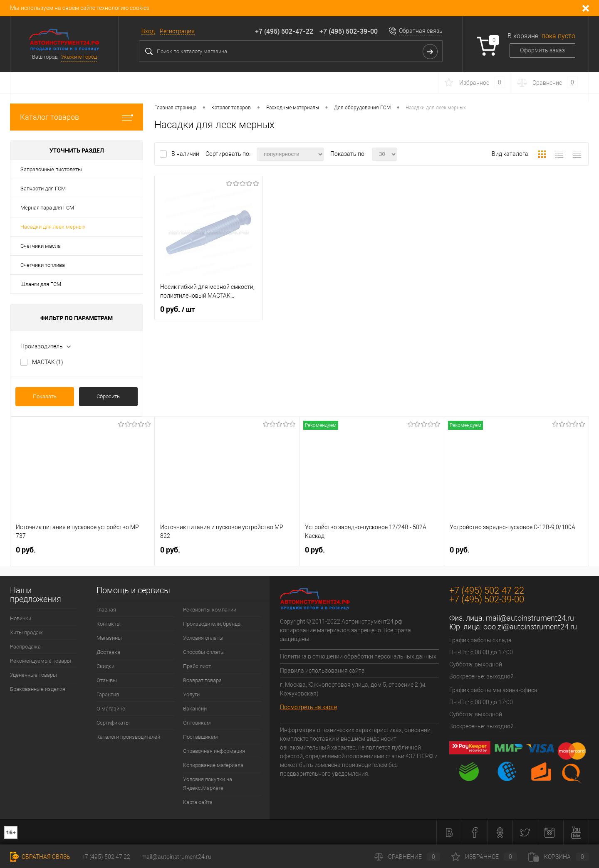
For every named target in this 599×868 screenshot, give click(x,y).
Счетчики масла (41, 246)
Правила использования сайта (322, 671)
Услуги (191, 694)
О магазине (111, 709)
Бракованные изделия (38, 689)
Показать (45, 396)
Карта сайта (198, 802)
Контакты (109, 624)
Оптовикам (197, 723)
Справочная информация (214, 751)
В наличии (186, 154)
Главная (106, 610)
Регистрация (177, 31)
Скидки (105, 666)
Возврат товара (202, 680)
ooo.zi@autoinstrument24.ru (530, 627)
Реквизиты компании (210, 610)
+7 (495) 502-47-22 (284, 31)
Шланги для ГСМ (41, 284)
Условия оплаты (203, 638)
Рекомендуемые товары (41, 661)
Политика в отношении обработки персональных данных (358, 656)
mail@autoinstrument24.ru (530, 618)
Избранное (484, 857)
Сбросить (108, 396)
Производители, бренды (212, 624)
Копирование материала (213, 765)
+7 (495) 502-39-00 (349, 31)
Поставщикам (200, 737)
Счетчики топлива (43, 265)
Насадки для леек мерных (53, 227)
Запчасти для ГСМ (43, 189)
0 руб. (177, 309)
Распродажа (25, 647)
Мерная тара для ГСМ (47, 208)
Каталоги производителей (128, 737)
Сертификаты (113, 723)
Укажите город (79, 57)
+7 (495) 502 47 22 (106, 857)
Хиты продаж (26, 633)
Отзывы (107, 680)
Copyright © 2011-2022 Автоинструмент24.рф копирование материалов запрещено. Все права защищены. (345, 630)
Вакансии (195, 709)
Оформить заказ (542, 50)
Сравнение (407, 857)
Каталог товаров (77, 117)
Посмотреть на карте (308, 707)
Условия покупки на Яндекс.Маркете (208, 784)
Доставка (108, 652)
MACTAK (48, 362)
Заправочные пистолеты (51, 169)
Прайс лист (197, 666)
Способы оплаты (204, 652)
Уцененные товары (33, 675)
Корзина (559, 857)
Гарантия (108, 694)
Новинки (21, 618)
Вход (148, 31)
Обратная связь (421, 31)
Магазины (109, 638)
